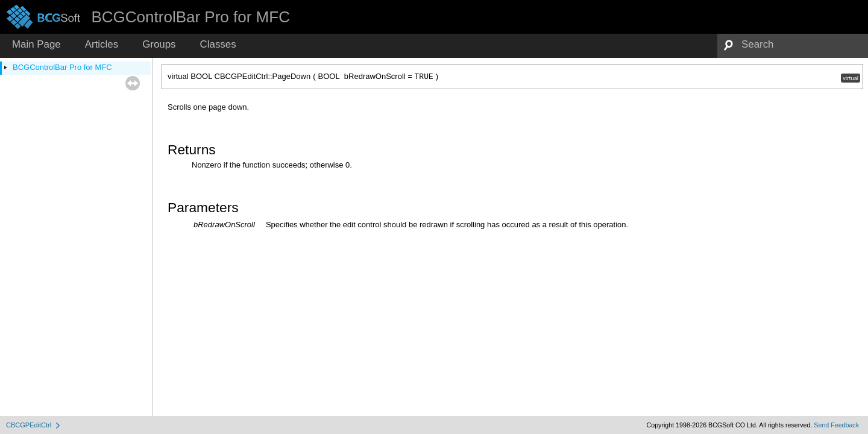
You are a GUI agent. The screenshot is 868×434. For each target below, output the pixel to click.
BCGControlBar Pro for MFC (62, 67)
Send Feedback (836, 425)
